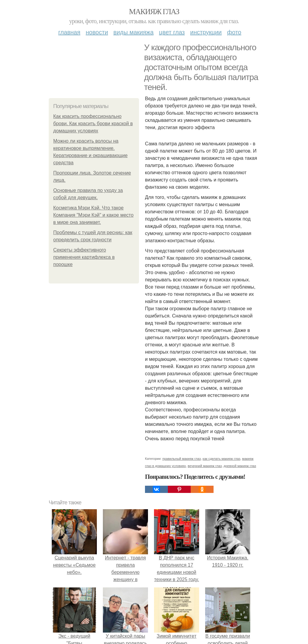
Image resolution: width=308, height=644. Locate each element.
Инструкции (206, 32)
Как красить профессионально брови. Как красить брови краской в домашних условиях (93, 124)
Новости (97, 32)
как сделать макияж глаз (222, 459)
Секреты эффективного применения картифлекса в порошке (84, 257)
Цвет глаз (172, 32)
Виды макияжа (134, 32)
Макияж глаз (154, 12)
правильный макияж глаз (182, 459)
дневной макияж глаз (240, 466)
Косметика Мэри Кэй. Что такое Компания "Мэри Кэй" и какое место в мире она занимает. (93, 215)
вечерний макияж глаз (205, 466)
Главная (69, 32)
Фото (234, 32)
